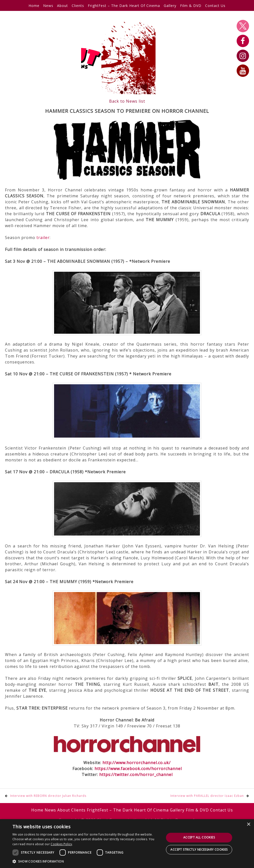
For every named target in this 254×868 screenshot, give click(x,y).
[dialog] (127, 844)
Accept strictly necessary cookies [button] (199, 850)
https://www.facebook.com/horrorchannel (138, 769)
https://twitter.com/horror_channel (136, 775)
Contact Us (215, 6)
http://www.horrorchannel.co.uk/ (137, 763)
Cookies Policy (61, 844)
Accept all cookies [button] (199, 837)
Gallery (170, 6)
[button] (86, 861)
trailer (43, 238)
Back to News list (127, 101)
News (48, 6)
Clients (78, 6)
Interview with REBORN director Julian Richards (48, 796)
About (63, 6)
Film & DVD (191, 6)
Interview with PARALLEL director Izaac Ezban (207, 796)
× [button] (248, 824)
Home (34, 6)
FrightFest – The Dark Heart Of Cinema (124, 6)
